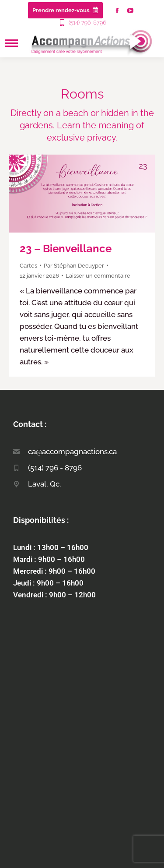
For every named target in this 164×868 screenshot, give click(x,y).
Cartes (28, 266)
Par (74, 266)
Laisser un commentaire (98, 276)
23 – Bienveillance (66, 249)
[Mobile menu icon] (11, 43)
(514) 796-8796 (82, 23)
